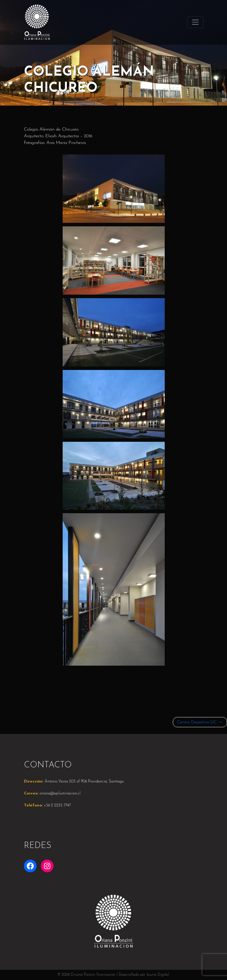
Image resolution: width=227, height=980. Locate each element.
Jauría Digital (158, 975)
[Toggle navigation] (195, 22)
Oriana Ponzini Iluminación (93, 975)
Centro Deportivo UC (197, 722)
